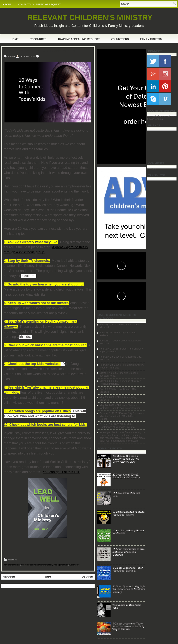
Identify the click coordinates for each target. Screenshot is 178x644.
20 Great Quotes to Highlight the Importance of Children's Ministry (129, 589)
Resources (38, 39)
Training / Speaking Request (79, 39)
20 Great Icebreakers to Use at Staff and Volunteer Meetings (128, 552)
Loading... (153, 169)
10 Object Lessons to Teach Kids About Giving (128, 513)
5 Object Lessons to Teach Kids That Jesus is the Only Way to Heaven (128, 626)
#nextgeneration (61, 565)
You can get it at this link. (61, 472)
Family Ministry (151, 39)
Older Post (87, 577)
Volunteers (120, 39)
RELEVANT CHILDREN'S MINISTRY (90, 17)
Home (15, 39)
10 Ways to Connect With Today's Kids (39, 51)
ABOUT (7, 4)
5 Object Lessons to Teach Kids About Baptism (128, 569)
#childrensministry (12, 565)
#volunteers (74, 565)
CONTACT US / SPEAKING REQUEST (39, 4)
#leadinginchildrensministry (41, 565)
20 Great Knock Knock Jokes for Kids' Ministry (126, 476)
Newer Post (9, 577)
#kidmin (24, 565)
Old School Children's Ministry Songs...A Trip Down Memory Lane (126, 459)
